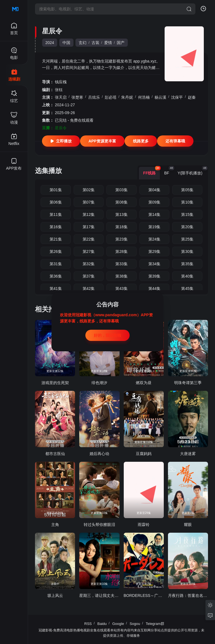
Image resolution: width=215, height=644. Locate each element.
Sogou (135, 624)
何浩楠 (144, 97)
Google (118, 624)
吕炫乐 (94, 97)
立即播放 (61, 141)
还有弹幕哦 (175, 141)
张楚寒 (77, 97)
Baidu (102, 624)
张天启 (61, 97)
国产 (121, 43)
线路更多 (141, 141)
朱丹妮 (127, 97)
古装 (95, 43)
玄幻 (83, 43)
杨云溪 (160, 97)
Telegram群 (155, 624)
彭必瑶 (111, 97)
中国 (66, 43)
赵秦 (192, 97)
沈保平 (177, 97)
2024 (50, 43)
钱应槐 (61, 82)
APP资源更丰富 (102, 141)
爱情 (108, 43)
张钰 (59, 90)
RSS (88, 624)
